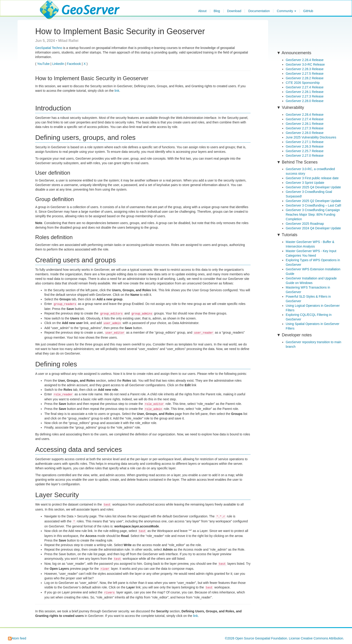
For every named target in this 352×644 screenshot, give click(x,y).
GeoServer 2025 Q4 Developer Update (313, 187)
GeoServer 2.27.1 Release (305, 142)
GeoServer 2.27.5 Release (305, 74)
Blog (217, 11)
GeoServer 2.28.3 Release (305, 69)
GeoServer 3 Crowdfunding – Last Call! (313, 205)
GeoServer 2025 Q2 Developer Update (313, 201)
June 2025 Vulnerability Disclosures (311, 137)
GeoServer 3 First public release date (312, 178)
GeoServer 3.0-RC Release (305, 64)
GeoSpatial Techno (49, 48)
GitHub (308, 11)
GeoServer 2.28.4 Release (305, 60)
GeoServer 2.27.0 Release (305, 156)
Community (286, 11)
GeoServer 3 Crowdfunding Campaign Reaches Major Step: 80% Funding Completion (313, 215)
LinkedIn (58, 64)
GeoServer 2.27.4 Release (305, 87)
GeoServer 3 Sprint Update (305, 183)
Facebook (74, 64)
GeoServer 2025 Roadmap (305, 224)
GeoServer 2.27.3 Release (305, 96)
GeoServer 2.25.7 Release (305, 151)
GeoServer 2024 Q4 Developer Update (313, 228)
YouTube (43, 64)
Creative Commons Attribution (322, 638)
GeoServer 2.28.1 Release (305, 92)
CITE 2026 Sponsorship (303, 83)
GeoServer (53, 6)
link (117, 91)
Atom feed (17, 638)
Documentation (259, 11)
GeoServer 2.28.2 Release (305, 78)
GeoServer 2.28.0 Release (305, 101)
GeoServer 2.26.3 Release (305, 146)
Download (234, 11)
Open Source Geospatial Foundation (261, 638)
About (202, 11)
